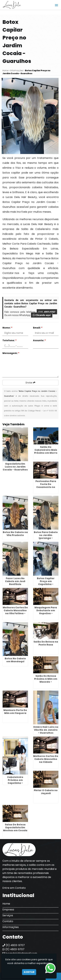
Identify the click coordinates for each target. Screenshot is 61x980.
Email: (38, 328)
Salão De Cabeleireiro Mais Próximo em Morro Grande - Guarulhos (46, 453)
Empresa (8, 910)
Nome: (7, 328)
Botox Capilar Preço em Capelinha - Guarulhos (46, 583)
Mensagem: (11, 353)
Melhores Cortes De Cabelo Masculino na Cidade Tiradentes (46, 761)
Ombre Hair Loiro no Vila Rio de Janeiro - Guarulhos (46, 730)
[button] (56, 5)
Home (6, 904)
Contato (8, 921)
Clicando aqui (42, 315)
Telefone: (10, 340)
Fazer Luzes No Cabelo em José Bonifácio (15, 581)
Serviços (8, 915)
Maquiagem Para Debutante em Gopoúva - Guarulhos (46, 612)
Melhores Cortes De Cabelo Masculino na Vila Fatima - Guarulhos (15, 612)
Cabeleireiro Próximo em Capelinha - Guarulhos (15, 782)
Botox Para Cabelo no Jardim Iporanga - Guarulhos (46, 537)
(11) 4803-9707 (47, 312)
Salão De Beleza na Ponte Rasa (46, 643)
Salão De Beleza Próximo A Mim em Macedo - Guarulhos (46, 680)
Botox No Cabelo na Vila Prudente (15, 534)
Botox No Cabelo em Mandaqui (15, 660)
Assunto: (39, 340)
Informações (11, 927)
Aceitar (29, 972)
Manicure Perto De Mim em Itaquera (15, 712)
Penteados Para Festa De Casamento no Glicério (46, 486)
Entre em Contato (14, 888)
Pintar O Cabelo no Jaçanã (46, 792)
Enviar (30, 383)
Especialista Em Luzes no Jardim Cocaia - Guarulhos (15, 467)
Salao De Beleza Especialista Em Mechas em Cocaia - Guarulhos (15, 829)
